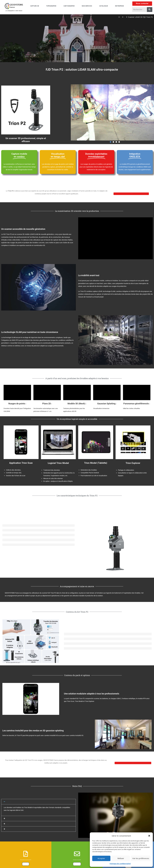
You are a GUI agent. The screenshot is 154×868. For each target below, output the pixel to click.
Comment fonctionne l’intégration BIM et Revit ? (22, 844)
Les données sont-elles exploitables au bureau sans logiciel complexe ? (30, 822)
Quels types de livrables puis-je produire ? (20, 850)
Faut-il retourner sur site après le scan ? (20, 839)
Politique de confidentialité (120, 864)
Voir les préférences (141, 858)
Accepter (101, 858)
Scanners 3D (120, 17)
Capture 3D (107, 17)
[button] (149, 836)
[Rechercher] (150, 10)
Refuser (121, 858)
